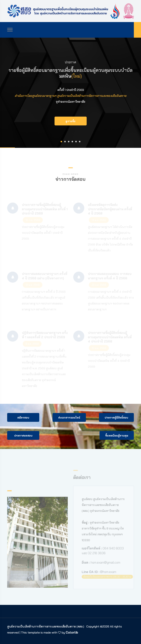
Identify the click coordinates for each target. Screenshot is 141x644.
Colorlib (72, 632)
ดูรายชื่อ (70, 121)
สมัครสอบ (23, 418)
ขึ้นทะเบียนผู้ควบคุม (117, 436)
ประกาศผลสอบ (23, 436)
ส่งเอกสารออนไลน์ (69, 418)
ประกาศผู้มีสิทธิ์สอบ (116, 418)
